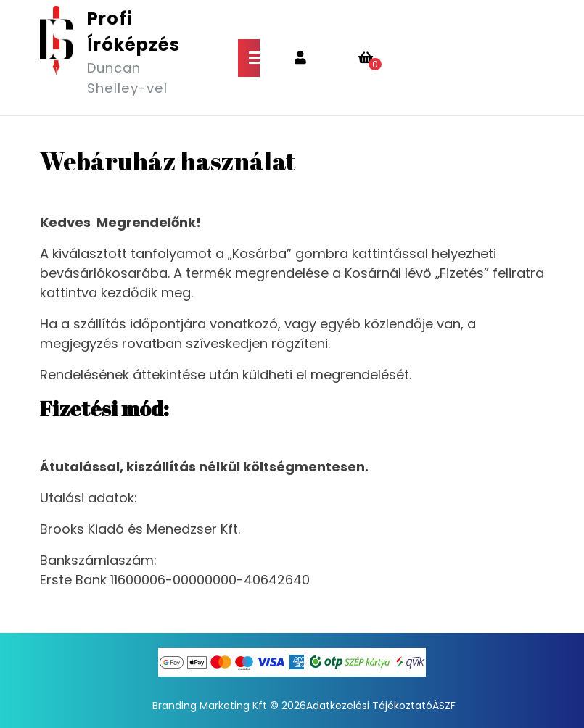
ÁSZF (444, 706)
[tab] (249, 58)
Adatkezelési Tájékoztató (369, 706)
